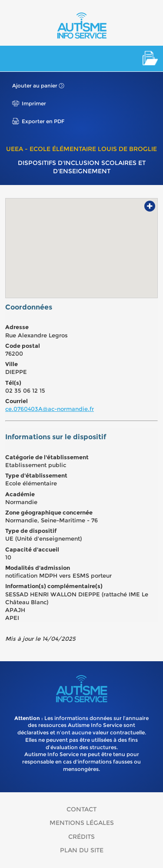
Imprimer (34, 103)
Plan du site (82, 850)
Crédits (81, 837)
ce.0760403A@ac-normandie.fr (50, 409)
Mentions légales (82, 823)
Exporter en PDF (43, 121)
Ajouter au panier (35, 86)
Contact (81, 809)
